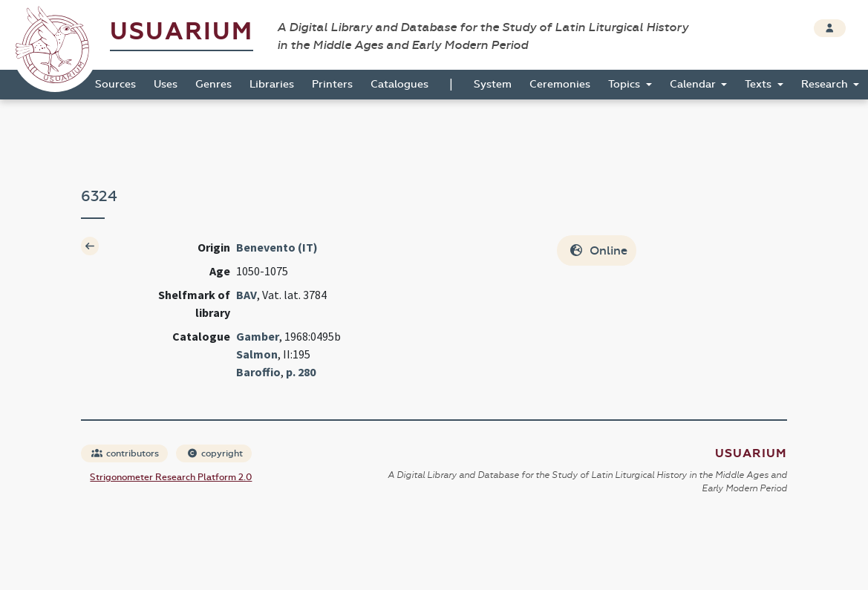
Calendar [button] (694, 84)
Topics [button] (626, 84)
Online (598, 250)
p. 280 (301, 372)
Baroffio (258, 372)
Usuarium (182, 32)
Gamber (258, 336)
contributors (125, 453)
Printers (332, 84)
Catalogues (399, 84)
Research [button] (826, 84)
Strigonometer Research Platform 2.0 (171, 477)
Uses (166, 84)
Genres (213, 84)
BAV (247, 295)
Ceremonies (560, 84)
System (493, 84)
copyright (215, 453)
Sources (115, 84)
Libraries (272, 84)
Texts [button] (760, 84)
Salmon (257, 354)
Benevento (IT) (277, 247)
